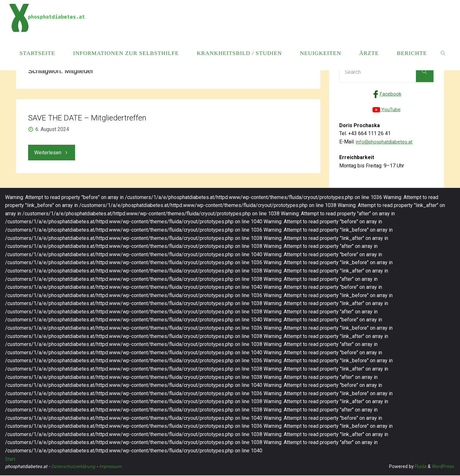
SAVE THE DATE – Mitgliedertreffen (87, 118)
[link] (444, 53)
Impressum (112, 467)
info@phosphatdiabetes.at (385, 142)
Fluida (419, 467)
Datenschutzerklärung (74, 467)
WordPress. (443, 467)
